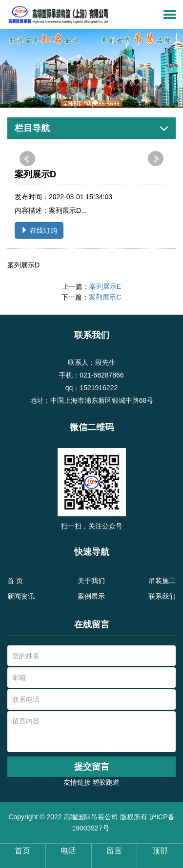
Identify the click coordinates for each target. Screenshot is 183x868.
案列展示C (105, 297)
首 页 (15, 581)
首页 (22, 851)
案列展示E (105, 286)
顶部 (160, 851)
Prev (27, 159)
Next (156, 159)
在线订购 (39, 230)
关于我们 (91, 581)
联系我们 (162, 596)
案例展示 (91, 596)
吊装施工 (162, 581)
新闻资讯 (21, 596)
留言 (114, 851)
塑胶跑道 (106, 782)
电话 (68, 851)
